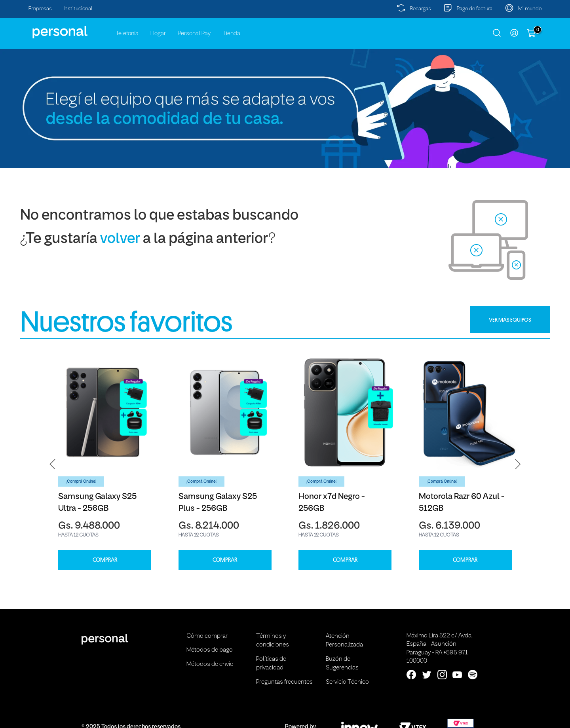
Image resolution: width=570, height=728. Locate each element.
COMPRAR (105, 560)
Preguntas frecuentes (284, 682)
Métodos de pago (210, 650)
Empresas (40, 9)
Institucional (78, 9)
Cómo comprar (207, 636)
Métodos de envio (210, 664)
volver (120, 239)
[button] (53, 464)
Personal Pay (194, 34)
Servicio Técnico (347, 682)
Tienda (231, 34)
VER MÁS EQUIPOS (510, 320)
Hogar (158, 34)
